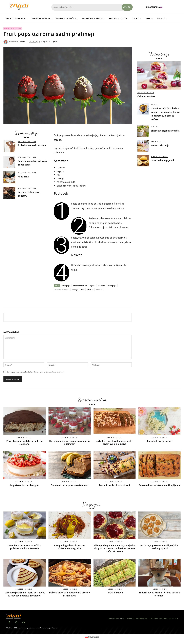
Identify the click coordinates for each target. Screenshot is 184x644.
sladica (90, 290)
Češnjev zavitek (146, 96)
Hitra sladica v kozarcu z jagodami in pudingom (69, 442)
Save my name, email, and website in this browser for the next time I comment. (36, 372)
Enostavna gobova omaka (165, 131)
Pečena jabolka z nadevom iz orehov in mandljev (69, 594)
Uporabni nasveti (27, 141)
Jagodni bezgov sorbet (160, 441)
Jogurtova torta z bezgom (25, 485)
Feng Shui (23, 177)
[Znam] (19, 7)
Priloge (155, 127)
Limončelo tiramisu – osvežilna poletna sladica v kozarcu (24, 547)
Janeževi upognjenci (162, 160)
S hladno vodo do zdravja (32, 145)
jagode (93, 285)
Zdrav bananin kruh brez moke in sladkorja (24, 442)
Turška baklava (114, 592)
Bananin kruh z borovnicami (114, 485)
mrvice (99, 290)
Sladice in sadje (13, 28)
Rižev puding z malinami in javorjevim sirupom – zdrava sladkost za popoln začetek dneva (114, 548)
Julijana (22, 42)
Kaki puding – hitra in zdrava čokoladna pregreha (70, 547)
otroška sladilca (80, 285)
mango (75, 290)
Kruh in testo (158, 141)
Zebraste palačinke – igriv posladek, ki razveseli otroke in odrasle (25, 594)
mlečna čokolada (62, 290)
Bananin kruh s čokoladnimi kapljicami (159, 485)
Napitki (155, 104)
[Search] (127, 7)
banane (102, 285)
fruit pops (66, 285)
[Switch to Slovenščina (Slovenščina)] (92, 637)
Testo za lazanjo (160, 145)
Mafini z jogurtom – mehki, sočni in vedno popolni (159, 547)
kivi (83, 290)
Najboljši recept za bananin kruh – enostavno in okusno (115, 442)
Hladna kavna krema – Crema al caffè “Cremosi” (160, 594)
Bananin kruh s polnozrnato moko (70, 485)
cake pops (112, 285)
